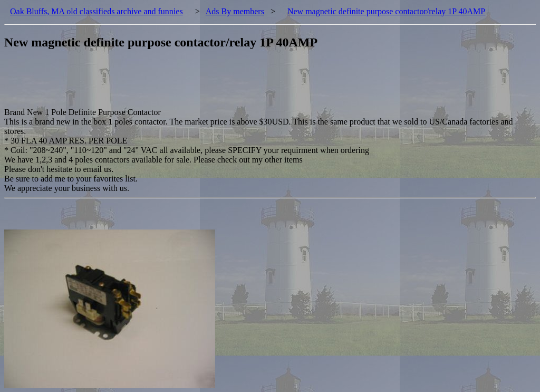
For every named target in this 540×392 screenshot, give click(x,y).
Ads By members (235, 11)
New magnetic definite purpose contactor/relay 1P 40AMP (386, 11)
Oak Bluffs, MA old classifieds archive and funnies (97, 11)
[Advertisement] (196, 84)
